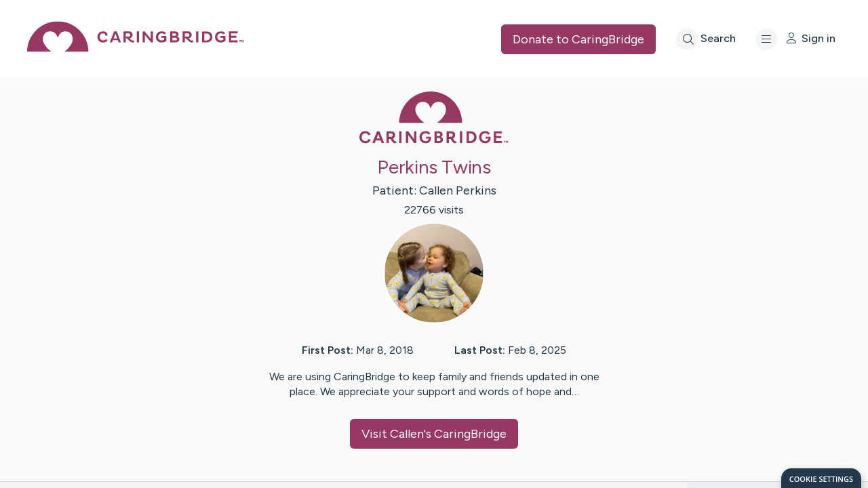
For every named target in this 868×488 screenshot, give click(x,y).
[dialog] (821, 478)
